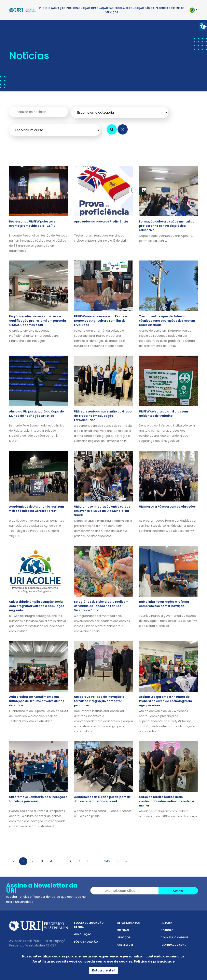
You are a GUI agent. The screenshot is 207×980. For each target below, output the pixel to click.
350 (117, 861)
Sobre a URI (125, 945)
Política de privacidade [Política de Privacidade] (154, 961)
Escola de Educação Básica (135, 8)
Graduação (57, 8)
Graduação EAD (102, 8)
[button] (193, 10)
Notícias (167, 930)
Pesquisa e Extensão (170, 8)
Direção (123, 930)
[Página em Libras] (203, 26)
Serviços (112, 12)
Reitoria (167, 923)
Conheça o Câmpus (175, 937)
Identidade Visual (173, 945)
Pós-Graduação (78, 8)
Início (43, 8)
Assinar (178, 891)
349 (107, 861)
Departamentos (129, 923)
